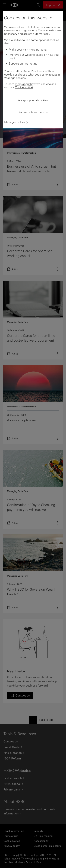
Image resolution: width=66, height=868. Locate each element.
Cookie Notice (24, 87)
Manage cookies (15, 122)
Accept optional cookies (33, 100)
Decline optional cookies (33, 112)
